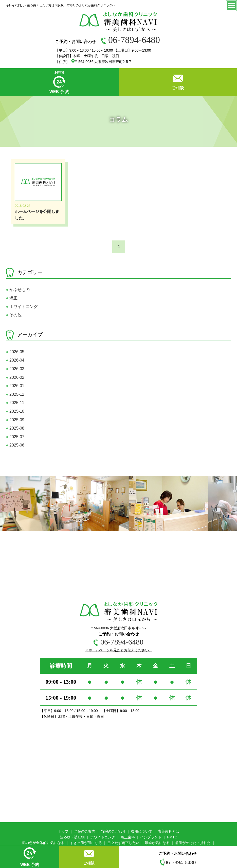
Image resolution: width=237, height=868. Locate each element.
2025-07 (15, 437)
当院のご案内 (85, 831)
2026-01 (15, 386)
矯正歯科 (128, 837)
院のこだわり (115, 831)
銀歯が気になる (157, 843)
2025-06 (15, 445)
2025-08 (15, 428)
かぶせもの (18, 290)
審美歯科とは (169, 831)
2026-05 (15, 352)
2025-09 (15, 420)
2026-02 (15, 377)
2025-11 (15, 403)
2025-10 (15, 411)
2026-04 (15, 360)
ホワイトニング (22, 307)
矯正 (12, 298)
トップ (63, 831)
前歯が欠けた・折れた (193, 843)
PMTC (172, 837)
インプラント (151, 837)
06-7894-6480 (131, 40)
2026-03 (15, 369)
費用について (142, 831)
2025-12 (15, 394)
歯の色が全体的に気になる (43, 843)
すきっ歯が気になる (86, 843)
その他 (14, 315)
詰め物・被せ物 (72, 837)
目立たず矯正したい (123, 843)
